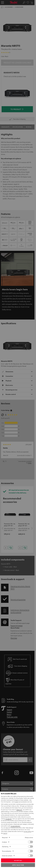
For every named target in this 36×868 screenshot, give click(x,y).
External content (7, 856)
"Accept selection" (15, 826)
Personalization (7, 851)
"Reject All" (19, 810)
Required (5, 837)
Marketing (5, 847)
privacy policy (27, 831)
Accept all (18, 860)
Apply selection (18, 865)
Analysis (4, 842)
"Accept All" (9, 819)
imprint (5, 833)
